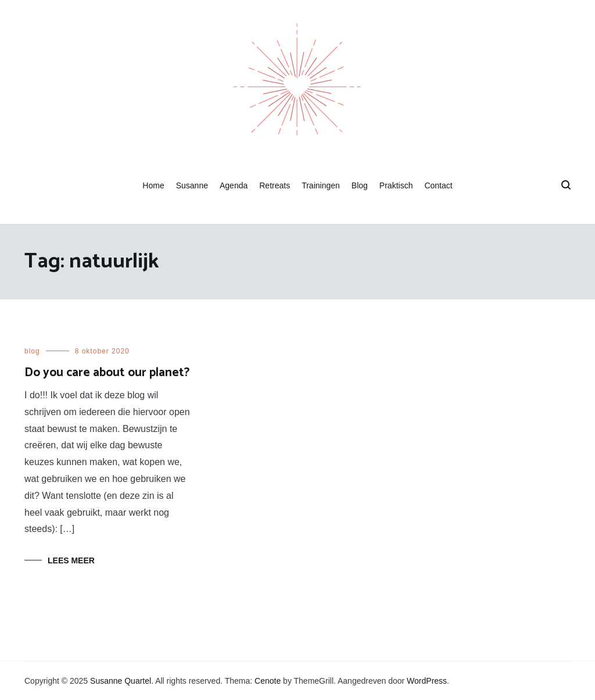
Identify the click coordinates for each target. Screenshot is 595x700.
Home (153, 185)
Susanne (192, 185)
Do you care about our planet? (107, 373)
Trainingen (321, 185)
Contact (438, 185)
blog (32, 351)
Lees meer (71, 560)
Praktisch (396, 185)
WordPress (427, 681)
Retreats (275, 185)
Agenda (234, 185)
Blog (360, 185)
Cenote (268, 681)
